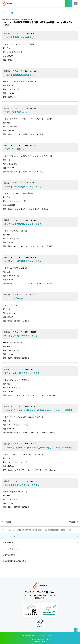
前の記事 (8, 522)
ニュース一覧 (9, 536)
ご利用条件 (42, 636)
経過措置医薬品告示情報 (15, 561)
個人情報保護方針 (29, 636)
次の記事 (72, 522)
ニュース (12, 530)
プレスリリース (10, 549)
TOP (4, 530)
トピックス (8, 542)
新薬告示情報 (9, 555)
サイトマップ (53, 636)
